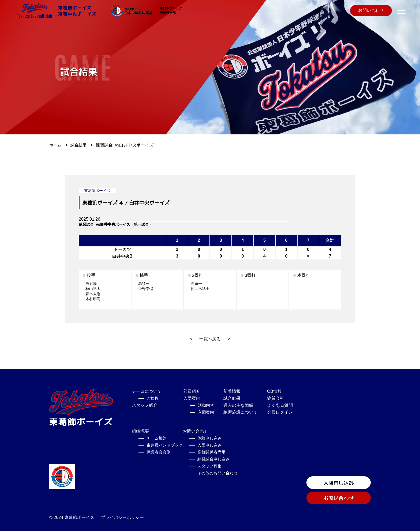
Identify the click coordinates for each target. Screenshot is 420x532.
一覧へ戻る (210, 339)
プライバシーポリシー (122, 518)
